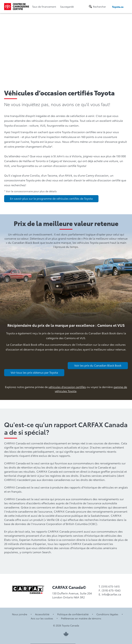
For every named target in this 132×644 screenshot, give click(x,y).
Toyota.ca (118, 7)
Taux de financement (44, 7)
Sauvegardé (67, 7)
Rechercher (99, 7)
